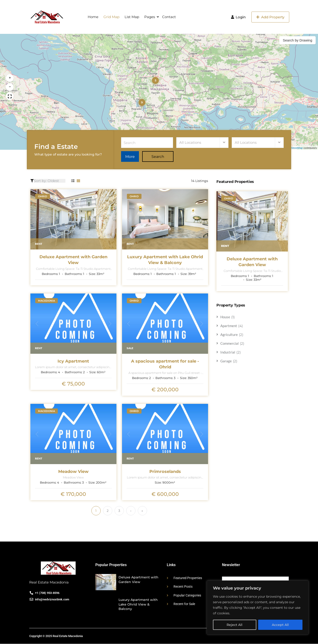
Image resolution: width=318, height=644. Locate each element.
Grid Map (111, 17)
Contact (169, 17)
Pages (150, 17)
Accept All (280, 625)
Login (238, 17)
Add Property (270, 17)
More (133, 157)
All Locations (190, 143)
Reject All (234, 625)
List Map (132, 17)
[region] (258, 608)
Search (163, 157)
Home (93, 17)
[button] (155, 80)
